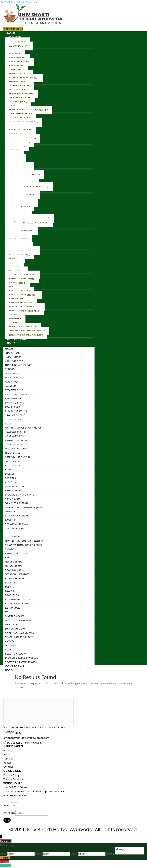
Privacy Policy (11, 775)
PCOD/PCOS (12, 595)
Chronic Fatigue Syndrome (22, 658)
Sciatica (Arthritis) (18, 457)
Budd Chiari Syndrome (19, 394)
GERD (8, 424)
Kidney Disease (14, 491)
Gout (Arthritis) (15, 436)
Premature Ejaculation (20, 633)
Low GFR (10, 511)
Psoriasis (11, 478)
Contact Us (17, 339)
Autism (9, 650)
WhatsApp (6, 866)
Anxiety (10, 641)
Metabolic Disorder (17, 574)
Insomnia (11, 645)
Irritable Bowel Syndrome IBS (23, 428)
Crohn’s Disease (15, 415)
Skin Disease (12, 466)
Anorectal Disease (22, 231)
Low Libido (11, 625)
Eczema (10, 474)
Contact (8, 767)
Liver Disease (13, 373)
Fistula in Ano (14, 566)
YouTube (5, 862)
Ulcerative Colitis (16, 411)
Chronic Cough (15, 528)
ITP (7, 612)
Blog (11, 343)
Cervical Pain (14, 445)
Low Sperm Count (16, 629)
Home (11, 33)
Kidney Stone (13, 499)
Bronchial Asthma (17, 524)
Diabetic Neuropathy (18, 654)
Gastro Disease (15, 403)
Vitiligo (10, 470)
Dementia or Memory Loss (26, 335)
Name (7, 805)
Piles (8, 558)
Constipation (13, 419)
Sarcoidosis (17, 283)
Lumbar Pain (13, 453)
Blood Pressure (15, 578)
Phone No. (9, 813)
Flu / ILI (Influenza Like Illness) (24, 541)
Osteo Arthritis (15, 461)
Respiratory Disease (17, 516)
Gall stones (12, 407)
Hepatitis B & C (14, 390)
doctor (7, 763)
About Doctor (19, 46)
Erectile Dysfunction (18, 620)
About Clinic (13, 357)
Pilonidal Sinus (14, 570)
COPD (8, 532)
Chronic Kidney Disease (19, 495)
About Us (12, 353)
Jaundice (11, 386)
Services (10, 369)
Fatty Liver (12, 382)
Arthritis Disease (16, 432)
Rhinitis (10, 549)
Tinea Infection (15, 486)
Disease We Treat (18, 365)
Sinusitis (10, 520)
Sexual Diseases (15, 616)
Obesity (10, 587)
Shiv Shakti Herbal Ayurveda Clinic (19, 2)
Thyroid (10, 591)
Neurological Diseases (24, 311)
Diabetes (10, 583)
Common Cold (14, 537)
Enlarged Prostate (17, 503)
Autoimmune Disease (17, 599)
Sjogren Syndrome (17, 604)
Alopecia (11, 482)
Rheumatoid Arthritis (18, 440)
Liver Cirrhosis (14, 378)
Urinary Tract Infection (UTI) (29, 186)
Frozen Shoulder (15, 449)
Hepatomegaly (14, 399)
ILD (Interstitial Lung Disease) (29, 223)
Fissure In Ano (14, 562)
